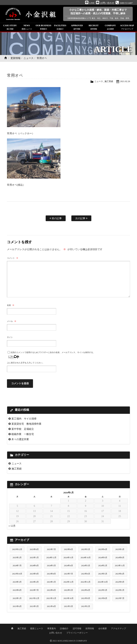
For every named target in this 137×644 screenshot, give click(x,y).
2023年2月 (34, 582)
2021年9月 (86, 598)
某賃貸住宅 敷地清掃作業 (26, 424)
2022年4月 (86, 590)
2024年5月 (51, 565)
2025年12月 (17, 549)
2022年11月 (86, 582)
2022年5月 (68, 590)
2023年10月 (17, 574)
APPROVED (77, 28)
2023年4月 (120, 574)
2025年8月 (34, 549)
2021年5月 (34, 606)
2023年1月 (51, 582)
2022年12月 (68, 582)
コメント (13, 258)
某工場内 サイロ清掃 (24, 419)
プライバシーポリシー (77, 633)
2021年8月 (103, 598)
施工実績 (108, 81)
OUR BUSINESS (44, 28)
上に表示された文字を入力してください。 (26, 363)
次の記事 (81, 218)
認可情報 (77, 629)
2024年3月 (86, 565)
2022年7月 (34, 590)
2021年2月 (86, 606)
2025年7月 (51, 549)
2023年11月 (120, 565)
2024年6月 (34, 565)
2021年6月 (17, 606)
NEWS (27, 28)
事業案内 (52, 629)
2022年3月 (103, 590)
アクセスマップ (118, 629)
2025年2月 (17, 557)
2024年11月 (68, 557)
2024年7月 (17, 565)
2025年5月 (86, 549)
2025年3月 (120, 549)
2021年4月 (51, 606)
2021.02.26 (125, 81)
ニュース (29, 58)
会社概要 (103, 629)
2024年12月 (51, 557)
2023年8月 (51, 574)
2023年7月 (68, 574)
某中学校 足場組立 (23, 429)
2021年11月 (51, 598)
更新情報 (16, 58)
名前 (11, 305)
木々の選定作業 (20, 439)
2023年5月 (103, 574)
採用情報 (90, 629)
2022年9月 (120, 582)
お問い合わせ (56, 633)
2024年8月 (120, 557)
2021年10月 (68, 598)
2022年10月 (103, 582)
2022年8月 (17, 590)
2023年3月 (17, 582)
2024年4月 (68, 565)
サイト (10, 337)
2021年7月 (120, 598)
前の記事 (56, 218)
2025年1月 (34, 557)
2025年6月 (68, 549)
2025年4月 (103, 549)
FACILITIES (60, 28)
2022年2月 (120, 590)
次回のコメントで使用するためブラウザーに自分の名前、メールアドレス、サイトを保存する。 (53, 352)
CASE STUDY (10, 28)
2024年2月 (103, 565)
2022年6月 (51, 590)
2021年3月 (68, 606)
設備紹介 (64, 629)
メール (12, 321)
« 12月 (12, 526)
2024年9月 (103, 557)
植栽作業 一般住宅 (23, 434)
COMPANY (110, 28)
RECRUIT (94, 28)
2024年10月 (86, 557)
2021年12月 (34, 598)
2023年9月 (34, 574)
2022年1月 (17, 598)
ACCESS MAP (127, 28)
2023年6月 (86, 574)
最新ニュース (37, 629)
